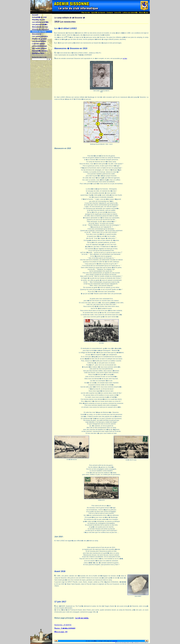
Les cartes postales (40, 36)
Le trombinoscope (39, 46)
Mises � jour (144, 13)
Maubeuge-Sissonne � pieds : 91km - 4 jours (101, 144)
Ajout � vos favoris (98, 13)
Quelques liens (38, 53)
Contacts (110, 13)
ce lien (125, 58)
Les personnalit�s (40, 24)
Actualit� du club (39, 17)
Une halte (101, 343)
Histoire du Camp (39, 32)
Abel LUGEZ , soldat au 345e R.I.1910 (101, 91)
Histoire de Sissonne (41, 29)
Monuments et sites (40, 27)
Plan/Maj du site (39, 20)
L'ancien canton (39, 44)
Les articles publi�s (40, 22)
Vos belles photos (39, 48)
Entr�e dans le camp (131, 460)
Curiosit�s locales (40, 51)
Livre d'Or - (118, 13)
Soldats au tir (101, 500)
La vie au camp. (82, 618)
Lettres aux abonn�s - (131, 13)
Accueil (35, 15)
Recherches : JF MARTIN (101, 629)
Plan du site (86, 13)
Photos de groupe (39, 39)
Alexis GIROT (138, 596)
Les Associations (39, 41)
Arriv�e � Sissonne (72, 460)
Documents (37, 34)
